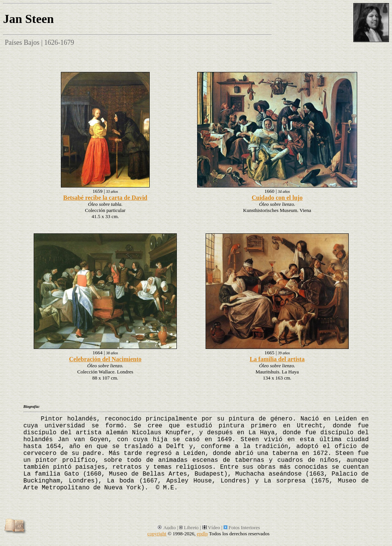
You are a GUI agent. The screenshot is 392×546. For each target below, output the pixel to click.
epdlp (202, 534)
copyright (157, 534)
